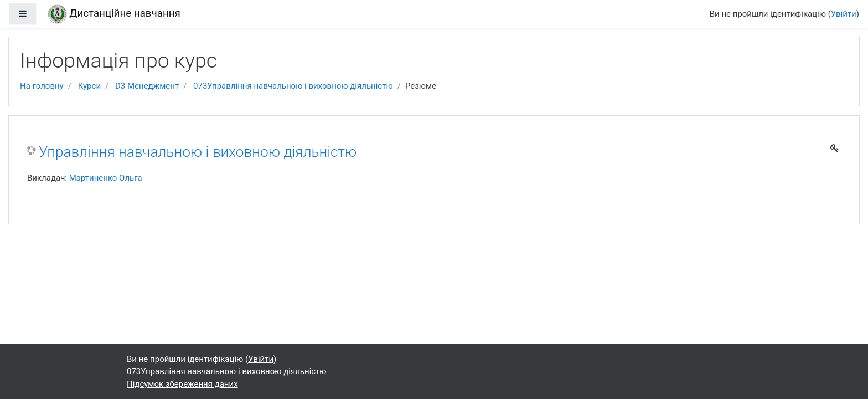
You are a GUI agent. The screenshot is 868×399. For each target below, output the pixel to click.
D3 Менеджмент (147, 86)
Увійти (844, 14)
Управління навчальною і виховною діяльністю (198, 152)
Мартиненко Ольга (106, 178)
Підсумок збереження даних (182, 384)
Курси (89, 86)
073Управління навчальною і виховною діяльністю (293, 86)
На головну (42, 86)
